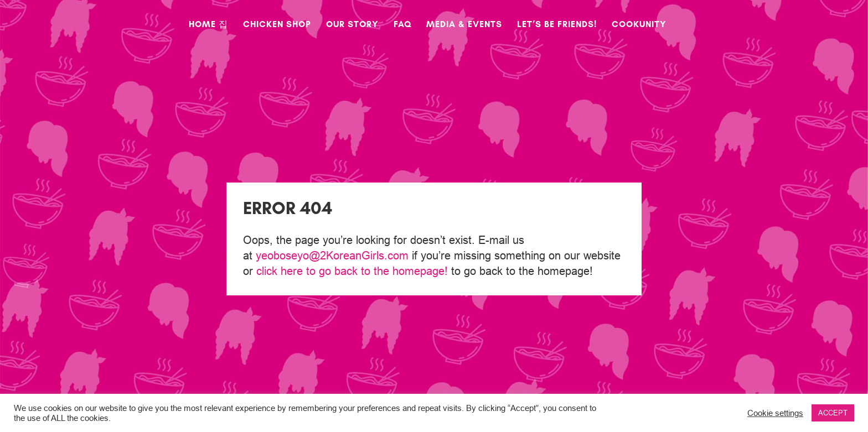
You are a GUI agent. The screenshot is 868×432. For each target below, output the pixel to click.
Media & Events (464, 25)
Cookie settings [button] (775, 413)
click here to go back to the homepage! (352, 271)
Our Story (352, 25)
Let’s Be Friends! (557, 25)
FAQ (402, 25)
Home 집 (208, 25)
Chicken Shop (277, 25)
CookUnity (639, 25)
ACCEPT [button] (833, 413)
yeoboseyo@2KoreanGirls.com (332, 255)
